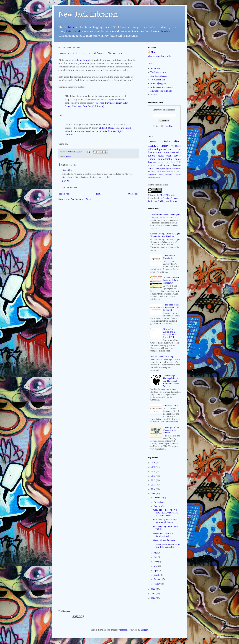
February (158, 579)
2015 (154, 467)
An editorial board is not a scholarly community (171, 280)
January (157, 584)
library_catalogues (166, 174)
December (158, 498)
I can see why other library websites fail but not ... (165, 521)
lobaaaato (124, 630)
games (69, 156)
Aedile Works (156, 68)
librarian (165, 31)
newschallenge (153, 177)
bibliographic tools (169, 159)
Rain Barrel (73, 31)
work (154, 195)
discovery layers (155, 162)
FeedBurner (170, 126)
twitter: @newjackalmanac (162, 87)
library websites (171, 146)
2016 (154, 463)
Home (99, 194)
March (157, 575)
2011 (153, 485)
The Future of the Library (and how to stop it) (171, 307)
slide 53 (103, 128)
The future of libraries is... (169, 257)
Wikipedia (175, 153)
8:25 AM (66, 181)
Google (152, 159)
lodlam (178, 174)
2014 (154, 471)
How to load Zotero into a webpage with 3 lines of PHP (170, 333)
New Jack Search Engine (161, 91)
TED (178, 162)
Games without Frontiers (164, 540)
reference (152, 165)
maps (159, 171)
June (156, 562)
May (156, 566)
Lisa (64, 170)
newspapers (160, 168)
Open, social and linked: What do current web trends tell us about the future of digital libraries (98, 131)
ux (159, 177)
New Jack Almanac (159, 76)
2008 (154, 589)
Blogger (144, 630)
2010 (154, 489)
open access (173, 156)
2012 (154, 480)
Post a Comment (70, 188)
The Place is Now (158, 72)
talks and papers (157, 149)
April (156, 571)
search (171, 149)
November (159, 502)
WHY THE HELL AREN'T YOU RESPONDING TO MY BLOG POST (166, 513)
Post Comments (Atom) (81, 199)
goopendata (152, 174)
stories (151, 168)
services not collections (169, 165)
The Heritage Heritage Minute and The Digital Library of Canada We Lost (171, 381)
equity (161, 156)
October (158, 506)
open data (170, 162)
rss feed (154, 95)
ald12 (179, 171)
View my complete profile (159, 56)
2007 (154, 594)
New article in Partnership (162, 356)
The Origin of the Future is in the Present (171, 430)
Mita (71, 27)
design (151, 153)
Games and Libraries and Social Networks (164, 535)
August (157, 553)
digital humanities (173, 168)
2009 (154, 494)
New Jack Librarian (88, 14)
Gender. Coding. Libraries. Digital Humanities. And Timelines (165, 235)
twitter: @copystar (159, 83)
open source (162, 153)
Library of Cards (171, 406)
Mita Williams (166, 195)
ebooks (152, 156)
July (156, 557)
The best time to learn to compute (165, 214)
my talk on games (80, 60)
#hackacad (166, 171)
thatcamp (151, 171)
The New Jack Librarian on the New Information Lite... (167, 546)
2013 (154, 476)
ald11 (173, 171)
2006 (154, 598)
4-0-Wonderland (158, 80)
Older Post (133, 194)
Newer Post (64, 194)
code (178, 149)
